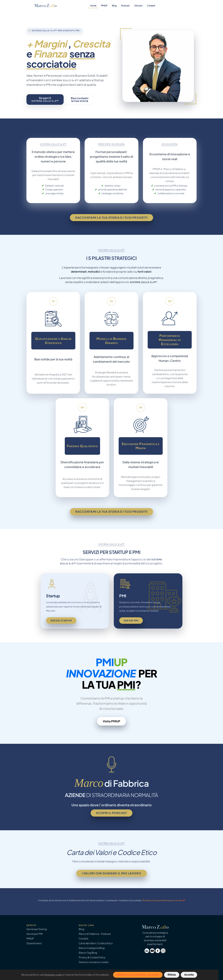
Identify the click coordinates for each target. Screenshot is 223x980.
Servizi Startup (61, 621)
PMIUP (104, 5)
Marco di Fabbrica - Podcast (95, 934)
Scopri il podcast (111, 813)
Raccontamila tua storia (80, 99)
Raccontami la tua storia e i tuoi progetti (111, 218)
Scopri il (45, 99)
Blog (114, 5)
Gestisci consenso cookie (94, 962)
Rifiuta (172, 975)
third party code (53, 975)
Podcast (125, 5)
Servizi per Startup (37, 929)
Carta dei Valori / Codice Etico (96, 943)
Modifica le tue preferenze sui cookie (162, 900)
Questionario (34, 943)
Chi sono (138, 5)
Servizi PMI (131, 621)
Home (93, 5)
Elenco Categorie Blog (92, 948)
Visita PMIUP (111, 721)
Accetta (189, 975)
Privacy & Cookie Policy (92, 957)
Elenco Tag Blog (88, 953)
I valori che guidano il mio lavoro (111, 873)
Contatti (151, 5)
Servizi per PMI (35, 934)
